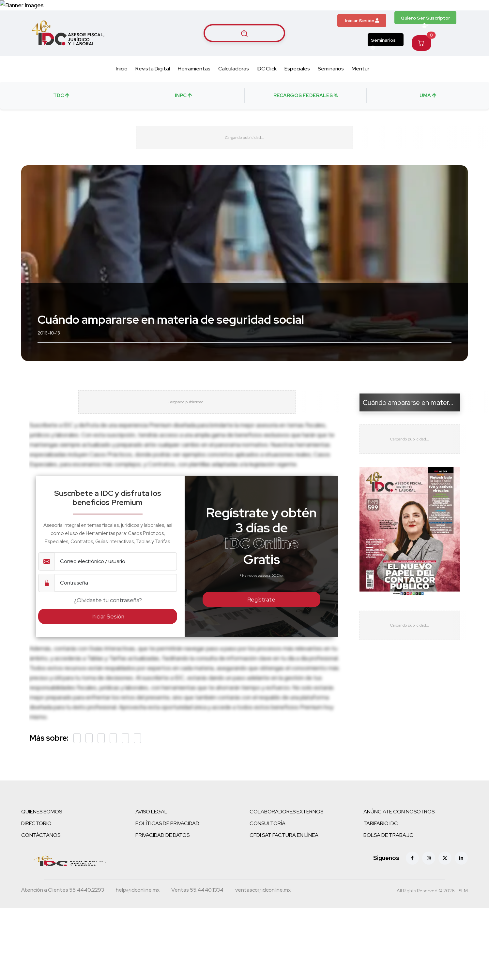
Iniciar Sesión (362, 45)
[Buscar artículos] (244, 57)
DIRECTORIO (36, 860)
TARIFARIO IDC (381, 860)
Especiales (297, 93)
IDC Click (267, 93)
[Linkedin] (461, 895)
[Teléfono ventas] (197, 927)
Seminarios (383, 66)
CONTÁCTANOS (41, 872)
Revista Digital (153, 93)
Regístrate (261, 636)
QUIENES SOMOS (42, 848)
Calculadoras (234, 93)
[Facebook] (412, 895)
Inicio (122, 93)
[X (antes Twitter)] (445, 895)
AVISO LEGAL (151, 848)
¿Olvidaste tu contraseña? (108, 637)
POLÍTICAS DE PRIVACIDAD (167, 860)
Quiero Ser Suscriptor (425, 44)
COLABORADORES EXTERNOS (286, 848)
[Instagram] (429, 895)
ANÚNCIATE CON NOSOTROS (399, 848)
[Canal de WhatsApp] (449, 17)
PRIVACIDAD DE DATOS (162, 872)
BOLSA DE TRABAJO (389, 872)
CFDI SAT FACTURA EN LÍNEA (284, 872)
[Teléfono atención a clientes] (63, 927)
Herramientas (194, 93)
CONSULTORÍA (267, 860)
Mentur (360, 93)
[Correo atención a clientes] (138, 927)
